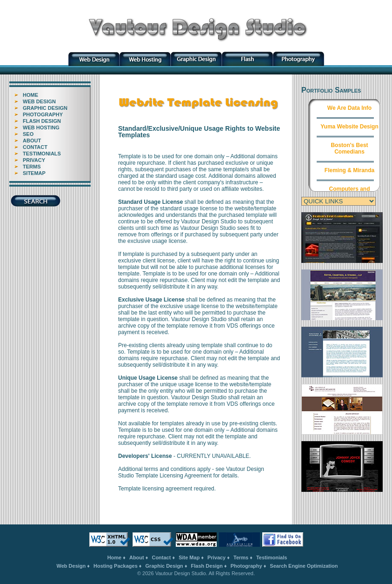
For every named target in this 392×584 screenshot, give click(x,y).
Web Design (71, 566)
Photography (246, 566)
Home (115, 557)
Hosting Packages (116, 566)
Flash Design (207, 566)
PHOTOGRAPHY (43, 114)
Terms (241, 557)
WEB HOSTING (41, 128)
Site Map (189, 557)
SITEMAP (34, 173)
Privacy (216, 557)
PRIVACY (34, 160)
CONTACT (35, 147)
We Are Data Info (349, 108)
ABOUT (32, 141)
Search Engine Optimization (304, 566)
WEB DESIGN (39, 101)
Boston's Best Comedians (349, 148)
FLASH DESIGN (42, 121)
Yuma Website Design (349, 127)
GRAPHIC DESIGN (45, 108)
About (137, 557)
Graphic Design (164, 566)
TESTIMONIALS (42, 154)
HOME (30, 95)
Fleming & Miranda (349, 170)
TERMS (32, 167)
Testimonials (272, 557)
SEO (28, 134)
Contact (161, 557)
